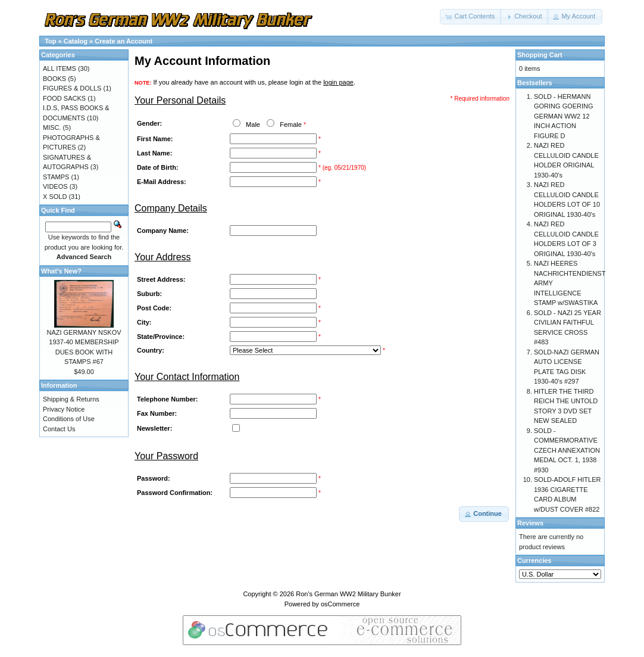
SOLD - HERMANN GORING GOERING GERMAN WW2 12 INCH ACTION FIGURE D (564, 116)
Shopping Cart (540, 55)
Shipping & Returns (71, 399)
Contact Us (59, 429)
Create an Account (124, 41)
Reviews (530, 523)
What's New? (61, 271)
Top (50, 41)
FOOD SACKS (64, 98)
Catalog (76, 41)
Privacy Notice (64, 409)
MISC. (52, 127)
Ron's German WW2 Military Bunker (348, 594)
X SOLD (55, 197)
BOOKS (54, 79)
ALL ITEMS (60, 68)
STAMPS (56, 177)
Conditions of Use (69, 419)
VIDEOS (55, 186)
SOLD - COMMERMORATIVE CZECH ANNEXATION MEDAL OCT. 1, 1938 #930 (567, 450)
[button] (471, 17)
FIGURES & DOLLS (72, 88)
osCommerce (340, 604)
